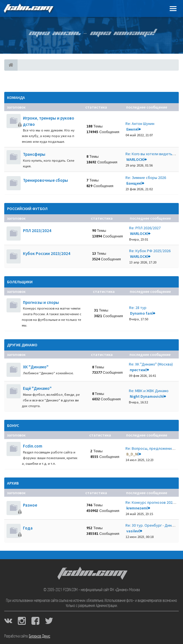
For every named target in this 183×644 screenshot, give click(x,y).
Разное (30, 505)
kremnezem (137, 508)
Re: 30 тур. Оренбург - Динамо (152, 525)
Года (28, 528)
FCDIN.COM (28, 8)
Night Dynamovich (146, 396)
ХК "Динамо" (36, 367)
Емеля (132, 129)
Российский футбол (27, 209)
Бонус (13, 425)
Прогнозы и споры (41, 302)
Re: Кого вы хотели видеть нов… (154, 154)
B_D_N (132, 454)
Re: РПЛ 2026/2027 (145, 228)
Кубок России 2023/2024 (47, 253)
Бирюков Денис (40, 636)
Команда (16, 98)
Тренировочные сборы (45, 180)
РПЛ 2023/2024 (37, 231)
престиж (138, 370)
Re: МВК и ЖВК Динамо (149, 391)
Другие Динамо (22, 345)
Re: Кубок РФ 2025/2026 (150, 251)
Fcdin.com (33, 446)
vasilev (133, 531)
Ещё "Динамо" (37, 388)
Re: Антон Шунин (140, 124)
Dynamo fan (141, 313)
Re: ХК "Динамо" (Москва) (151, 364)
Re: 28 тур (138, 308)
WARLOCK (135, 159)
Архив (13, 483)
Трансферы (34, 154)
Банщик (134, 183)
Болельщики (20, 282)
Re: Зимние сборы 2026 (146, 178)
